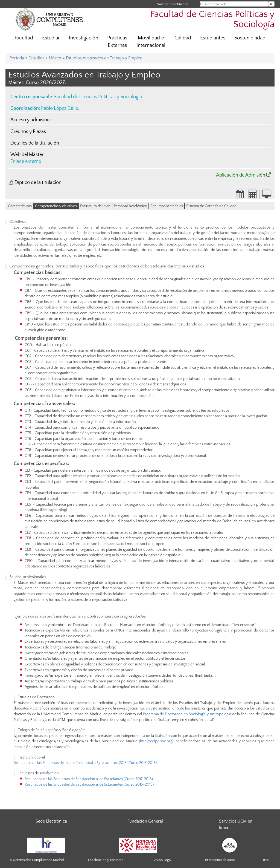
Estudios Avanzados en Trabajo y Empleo (104, 58)
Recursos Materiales (167, 206)
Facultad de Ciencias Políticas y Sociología (212, 19)
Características (20, 206)
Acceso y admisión (30, 120)
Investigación (84, 38)
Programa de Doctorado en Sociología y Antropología (187, 714)
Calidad (183, 38)
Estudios (36, 58)
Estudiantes (213, 38)
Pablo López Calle (59, 108)
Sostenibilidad (250, 38)
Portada (17, 58)
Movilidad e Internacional (151, 42)
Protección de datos (220, 860)
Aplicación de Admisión (241, 175)
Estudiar (51, 38)
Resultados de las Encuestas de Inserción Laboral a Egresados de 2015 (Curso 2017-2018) (86, 763)
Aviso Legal (163, 860)
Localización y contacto (106, 860)
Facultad (24, 38)
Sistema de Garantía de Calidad (211, 206)
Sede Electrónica (51, 821)
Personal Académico (130, 206)
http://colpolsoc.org (156, 741)
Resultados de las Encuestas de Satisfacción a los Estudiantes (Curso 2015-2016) (89, 785)
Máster (55, 58)
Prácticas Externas (117, 42)
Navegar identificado (173, 4)
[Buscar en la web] (271, 4)
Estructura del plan (95, 206)
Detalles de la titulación (35, 143)
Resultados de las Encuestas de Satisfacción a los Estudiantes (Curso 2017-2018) (89, 779)
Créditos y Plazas (28, 132)
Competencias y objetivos (56, 206)
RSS (266, 860)
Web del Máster (27, 155)
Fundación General (145, 821)
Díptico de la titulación (38, 183)
